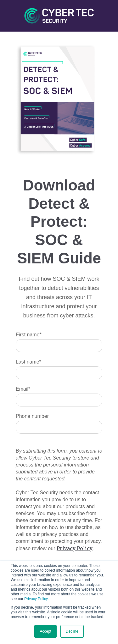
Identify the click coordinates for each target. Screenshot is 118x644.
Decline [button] (72, 631)
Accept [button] (45, 631)
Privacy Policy (36, 599)
